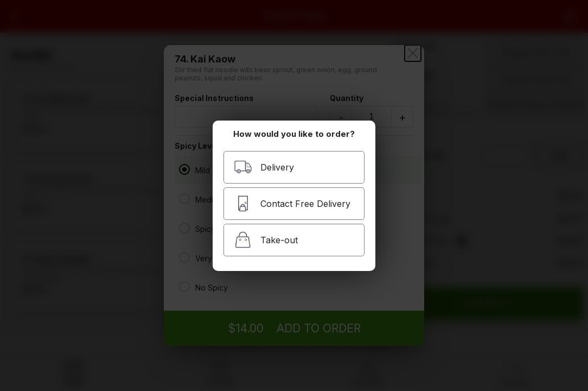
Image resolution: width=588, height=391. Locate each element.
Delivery (264, 167)
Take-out (266, 240)
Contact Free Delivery (292, 203)
